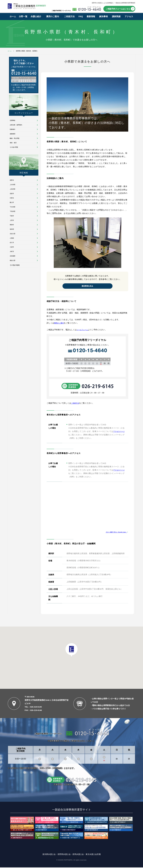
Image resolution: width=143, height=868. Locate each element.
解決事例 (103, 17)
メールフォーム (83, 330)
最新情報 (91, 17)
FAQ (81, 17)
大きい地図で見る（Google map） (114, 533)
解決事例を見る (87, 286)
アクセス (129, 17)
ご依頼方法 (69, 17)
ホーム (13, 17)
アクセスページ (120, 432)
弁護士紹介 (36, 17)
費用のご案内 (53, 17)
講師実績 (116, 17)
